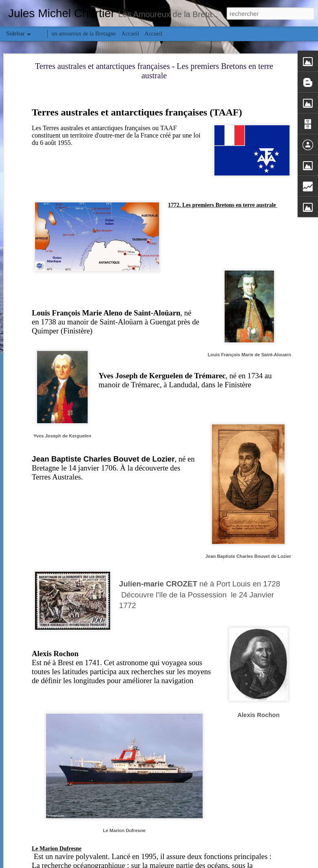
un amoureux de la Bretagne (84, 34)
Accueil (130, 34)
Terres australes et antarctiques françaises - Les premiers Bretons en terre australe (154, 71)
